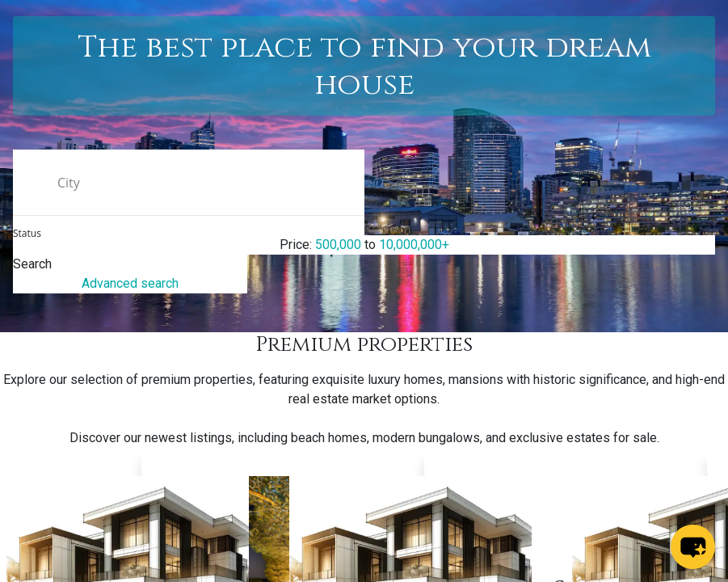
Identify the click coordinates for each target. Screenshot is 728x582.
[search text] (189, 183)
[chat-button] (693, 547)
